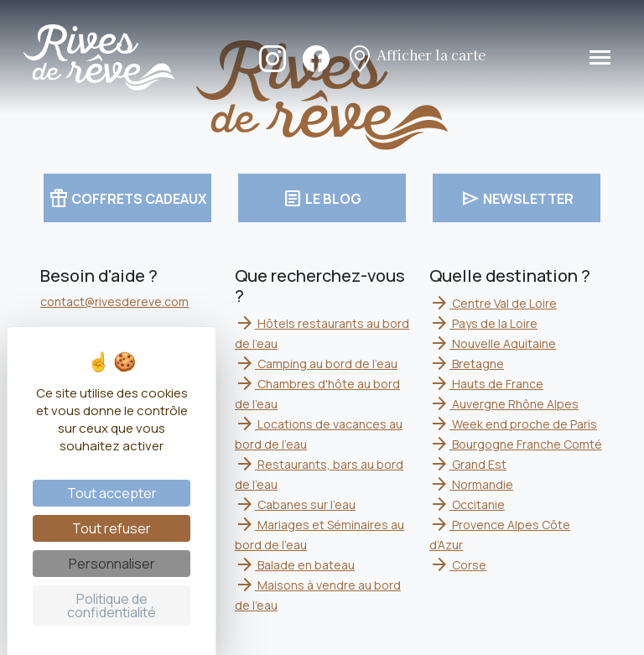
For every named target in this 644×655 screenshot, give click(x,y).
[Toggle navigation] (600, 57)
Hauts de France (486, 384)
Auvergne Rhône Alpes (504, 404)
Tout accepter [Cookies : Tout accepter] (112, 493)
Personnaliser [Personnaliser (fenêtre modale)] (112, 564)
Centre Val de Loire (493, 303)
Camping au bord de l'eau (316, 364)
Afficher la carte (416, 57)
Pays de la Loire (483, 323)
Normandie (471, 484)
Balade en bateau (295, 565)
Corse (458, 565)
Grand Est (468, 464)
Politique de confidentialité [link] (112, 606)
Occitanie (467, 504)
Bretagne (467, 364)
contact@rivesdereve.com (114, 302)
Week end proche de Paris (513, 424)
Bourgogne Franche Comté (516, 444)
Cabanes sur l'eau (295, 504)
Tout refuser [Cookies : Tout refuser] (112, 528)
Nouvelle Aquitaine (493, 343)
